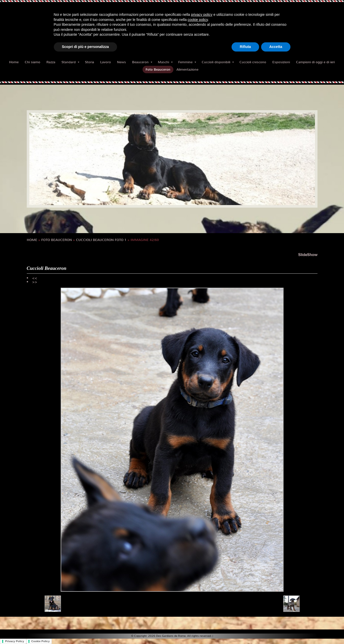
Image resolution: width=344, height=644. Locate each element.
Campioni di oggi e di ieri (315, 62)
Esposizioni (281, 62)
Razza (51, 62)
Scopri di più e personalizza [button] (85, 47)
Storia (90, 62)
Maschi (165, 62)
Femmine (187, 62)
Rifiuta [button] (245, 47)
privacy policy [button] (202, 15)
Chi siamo (33, 62)
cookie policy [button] (198, 20)
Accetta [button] (276, 47)
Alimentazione (187, 70)
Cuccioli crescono (253, 62)
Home (14, 62)
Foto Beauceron (158, 70)
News (122, 62)
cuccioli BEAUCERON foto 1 (101, 240)
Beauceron (142, 62)
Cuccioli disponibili (218, 62)
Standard (70, 62)
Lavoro (106, 62)
